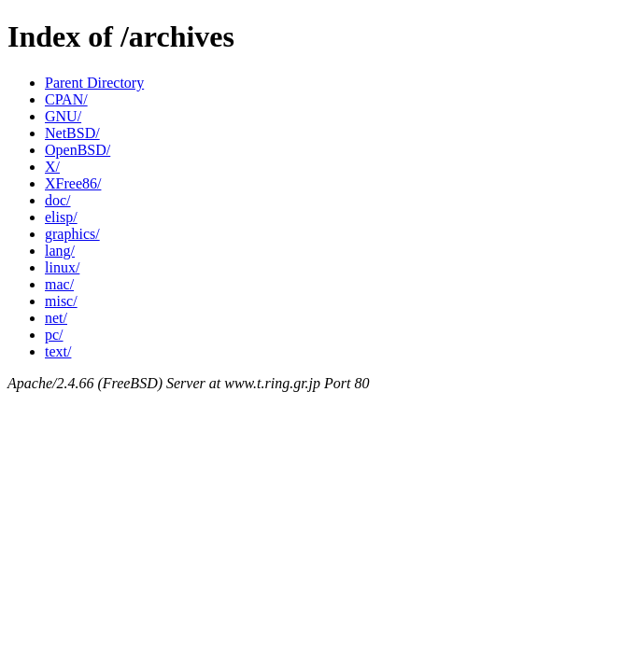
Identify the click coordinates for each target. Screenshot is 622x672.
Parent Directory (94, 83)
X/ (52, 167)
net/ (56, 318)
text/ (58, 351)
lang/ (60, 251)
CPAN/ (66, 99)
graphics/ (72, 234)
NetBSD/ (72, 133)
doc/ (58, 200)
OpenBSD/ (78, 150)
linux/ (62, 267)
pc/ (54, 335)
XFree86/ (73, 183)
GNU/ (63, 116)
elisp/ (61, 217)
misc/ (61, 301)
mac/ (59, 284)
